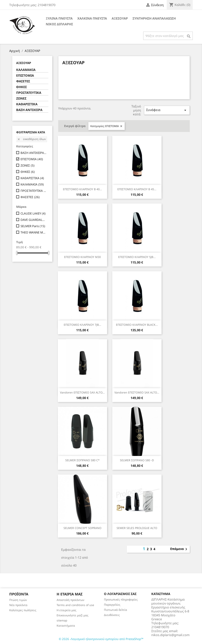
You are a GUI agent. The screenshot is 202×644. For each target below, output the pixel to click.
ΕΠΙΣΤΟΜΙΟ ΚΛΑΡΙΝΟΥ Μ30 (82, 257)
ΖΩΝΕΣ (21, 98)
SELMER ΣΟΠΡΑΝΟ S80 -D (137, 460)
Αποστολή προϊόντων (70, 600)
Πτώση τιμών (18, 600)
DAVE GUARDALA (34, 220)
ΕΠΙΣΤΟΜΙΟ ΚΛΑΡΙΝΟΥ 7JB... (82, 325)
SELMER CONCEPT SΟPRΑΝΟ (82, 528)
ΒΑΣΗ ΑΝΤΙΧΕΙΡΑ (29, 110)
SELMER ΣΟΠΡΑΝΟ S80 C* (82, 460)
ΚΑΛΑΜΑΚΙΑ (26, 70)
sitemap (62, 620)
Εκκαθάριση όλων (31, 139)
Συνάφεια (167, 110)
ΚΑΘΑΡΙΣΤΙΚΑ (27, 104)
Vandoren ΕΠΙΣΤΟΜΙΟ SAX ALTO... (82, 392)
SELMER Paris (33, 226)
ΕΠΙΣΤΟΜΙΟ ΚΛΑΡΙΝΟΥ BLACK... (137, 325)
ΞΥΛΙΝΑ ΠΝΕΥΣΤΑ (59, 18)
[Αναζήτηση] (168, 36)
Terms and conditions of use (75, 605)
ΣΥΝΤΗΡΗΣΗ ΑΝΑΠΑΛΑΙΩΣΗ (154, 18)
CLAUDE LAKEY (33, 213)
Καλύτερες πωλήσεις (23, 610)
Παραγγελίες (112, 605)
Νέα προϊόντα (18, 605)
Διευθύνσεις (112, 615)
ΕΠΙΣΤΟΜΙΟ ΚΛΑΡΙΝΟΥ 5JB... (137, 257)
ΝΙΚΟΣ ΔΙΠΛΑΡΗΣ (59, 24)
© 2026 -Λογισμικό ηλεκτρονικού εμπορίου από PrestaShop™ (101, 639)
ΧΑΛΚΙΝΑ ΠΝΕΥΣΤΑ (92, 18)
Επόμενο (179, 549)
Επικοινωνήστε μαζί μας (72, 615)
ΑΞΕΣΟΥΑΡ (120, 18)
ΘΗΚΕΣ (22, 87)
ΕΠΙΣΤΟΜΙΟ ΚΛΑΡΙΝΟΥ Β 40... (82, 189)
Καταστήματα (66, 626)
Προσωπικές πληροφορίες (121, 599)
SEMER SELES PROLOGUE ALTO (137, 528)
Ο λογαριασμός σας (120, 594)
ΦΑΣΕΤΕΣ (23, 81)
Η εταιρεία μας (66, 610)
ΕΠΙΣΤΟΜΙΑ (25, 76)
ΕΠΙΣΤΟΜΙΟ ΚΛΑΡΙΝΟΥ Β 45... (137, 189)
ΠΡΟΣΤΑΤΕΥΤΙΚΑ (29, 93)
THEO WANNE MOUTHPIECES (34, 232)
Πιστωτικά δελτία (115, 610)
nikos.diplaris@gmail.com (170, 635)
